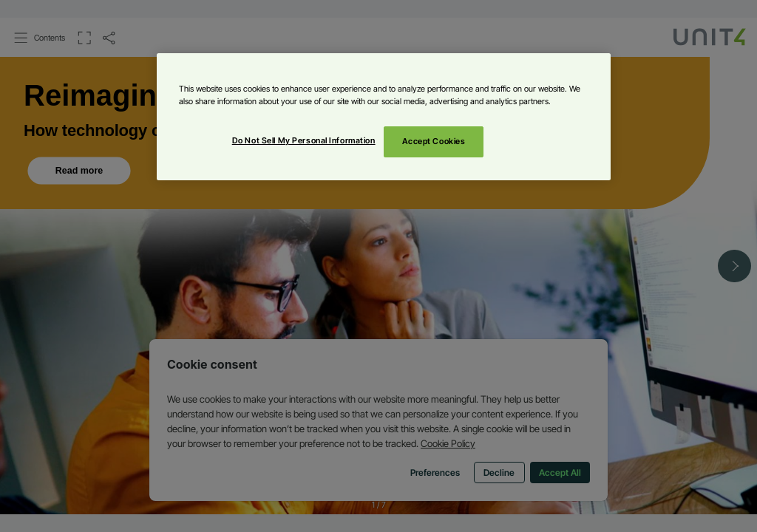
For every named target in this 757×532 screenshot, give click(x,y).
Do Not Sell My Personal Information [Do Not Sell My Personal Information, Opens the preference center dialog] (304, 140)
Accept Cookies (434, 141)
